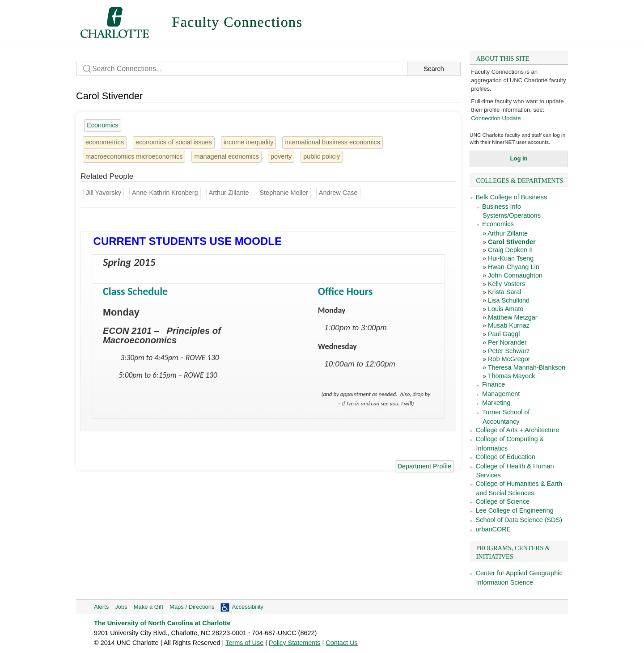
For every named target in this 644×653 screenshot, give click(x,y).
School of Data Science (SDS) (519, 520)
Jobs (121, 607)
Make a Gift (148, 607)
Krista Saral (505, 292)
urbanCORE (494, 529)
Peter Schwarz (509, 351)
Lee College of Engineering (515, 510)
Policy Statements (295, 643)
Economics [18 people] (103, 125)
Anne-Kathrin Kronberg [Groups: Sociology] (165, 193)
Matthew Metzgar (513, 317)
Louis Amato (506, 309)
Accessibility (248, 607)
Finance (494, 384)
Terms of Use (244, 643)
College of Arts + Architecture (518, 430)
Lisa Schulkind (509, 300)
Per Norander (507, 342)
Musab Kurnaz (509, 325)
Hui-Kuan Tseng (511, 258)
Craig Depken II (510, 250)
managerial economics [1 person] (226, 156)
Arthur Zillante (508, 233)
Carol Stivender (512, 242)
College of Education (506, 457)
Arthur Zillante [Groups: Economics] (229, 193)
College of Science (503, 501)
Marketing (496, 403)
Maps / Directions (192, 607)
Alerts (101, 607)
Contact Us (341, 643)
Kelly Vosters (506, 284)
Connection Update (496, 118)
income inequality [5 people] (249, 142)
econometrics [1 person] (105, 142)
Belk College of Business (512, 197)
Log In (519, 158)
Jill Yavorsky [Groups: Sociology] (104, 193)
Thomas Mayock (512, 376)
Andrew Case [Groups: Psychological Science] (338, 193)
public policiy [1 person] (322, 156)
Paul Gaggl (504, 334)
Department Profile (424, 466)
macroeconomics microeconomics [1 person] (134, 156)
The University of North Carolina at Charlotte (162, 623)
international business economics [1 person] (333, 142)
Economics (498, 224)
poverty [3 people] (281, 156)
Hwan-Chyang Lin (514, 267)
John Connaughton (515, 275)
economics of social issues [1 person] (174, 142)
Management (501, 394)
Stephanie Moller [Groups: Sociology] (284, 193)
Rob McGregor (509, 359)
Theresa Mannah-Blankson (527, 367)
